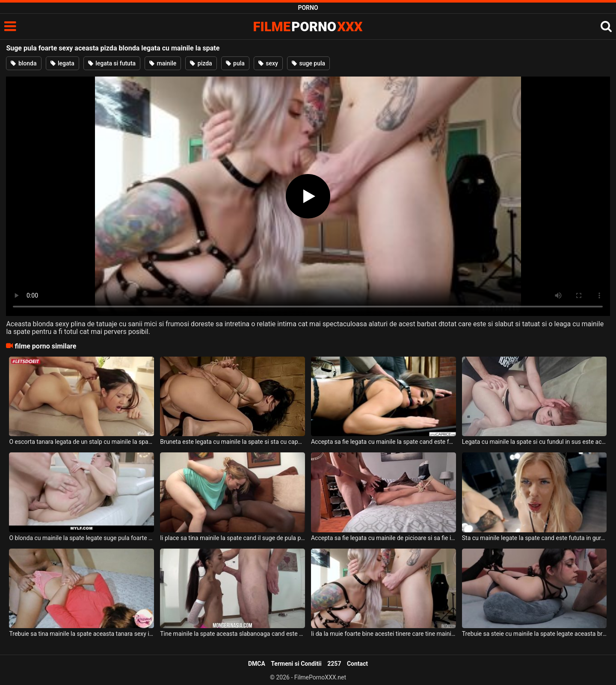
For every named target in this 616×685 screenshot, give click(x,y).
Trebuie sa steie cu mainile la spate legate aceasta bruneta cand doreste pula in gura (535, 634)
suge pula (308, 63)
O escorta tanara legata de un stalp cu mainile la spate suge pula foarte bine (81, 442)
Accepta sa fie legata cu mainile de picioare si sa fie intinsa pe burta (384, 538)
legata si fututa (112, 63)
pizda (201, 63)
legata (62, 63)
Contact (357, 664)
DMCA (257, 664)
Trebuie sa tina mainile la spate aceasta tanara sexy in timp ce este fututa (81, 634)
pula (235, 63)
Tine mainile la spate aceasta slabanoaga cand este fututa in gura (232, 634)
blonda (24, 63)
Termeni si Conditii (296, 664)
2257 (334, 664)
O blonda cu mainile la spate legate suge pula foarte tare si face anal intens (81, 538)
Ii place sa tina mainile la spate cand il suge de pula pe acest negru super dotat (232, 538)
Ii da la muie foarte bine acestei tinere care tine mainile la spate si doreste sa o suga (384, 634)
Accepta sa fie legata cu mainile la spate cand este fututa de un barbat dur (384, 442)
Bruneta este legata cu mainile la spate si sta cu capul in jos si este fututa (232, 442)
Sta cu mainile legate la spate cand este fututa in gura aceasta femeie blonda (535, 538)
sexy (268, 63)
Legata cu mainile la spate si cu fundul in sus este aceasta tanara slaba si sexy (535, 442)
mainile (163, 63)
